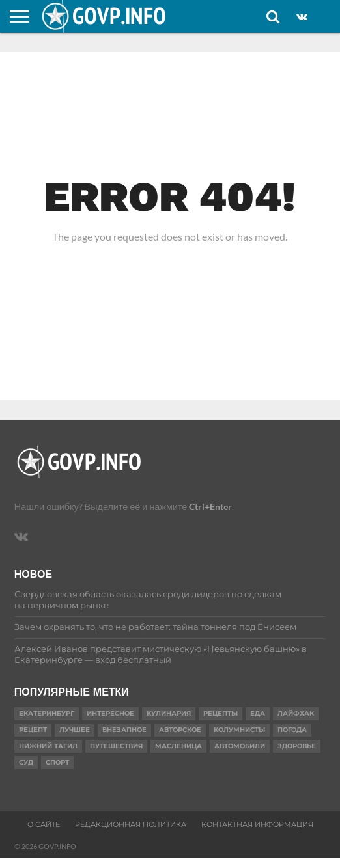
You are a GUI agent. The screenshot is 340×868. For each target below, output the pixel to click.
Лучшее (75, 730)
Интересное (110, 713)
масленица (178, 746)
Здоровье (297, 746)
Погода (292, 730)
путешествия (116, 746)
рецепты (220, 713)
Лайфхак (296, 713)
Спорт (57, 762)
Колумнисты (239, 730)
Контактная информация (257, 824)
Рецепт (33, 730)
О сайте (44, 824)
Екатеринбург (47, 713)
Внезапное (124, 730)
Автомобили (240, 746)
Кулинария (169, 713)
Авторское (180, 730)
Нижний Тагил (48, 746)
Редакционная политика (131, 824)
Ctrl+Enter (210, 507)
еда (258, 713)
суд (26, 762)
